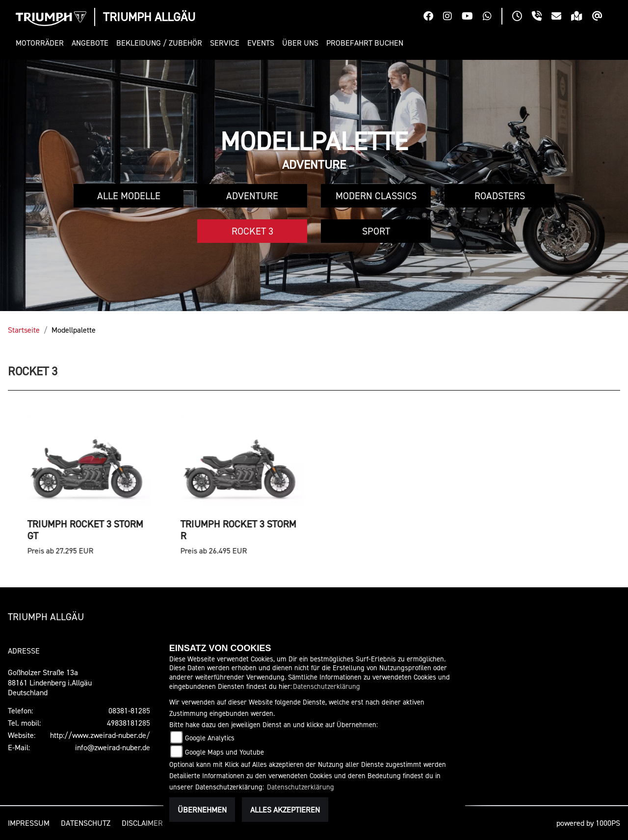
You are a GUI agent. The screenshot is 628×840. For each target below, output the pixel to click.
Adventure (252, 196)
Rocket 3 (252, 231)
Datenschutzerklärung (327, 686)
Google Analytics (210, 738)
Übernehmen (202, 810)
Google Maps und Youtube (224, 752)
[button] (42, 43)
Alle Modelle (129, 196)
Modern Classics (376, 196)
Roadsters (500, 196)
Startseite (24, 330)
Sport (376, 231)
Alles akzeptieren (285, 810)
